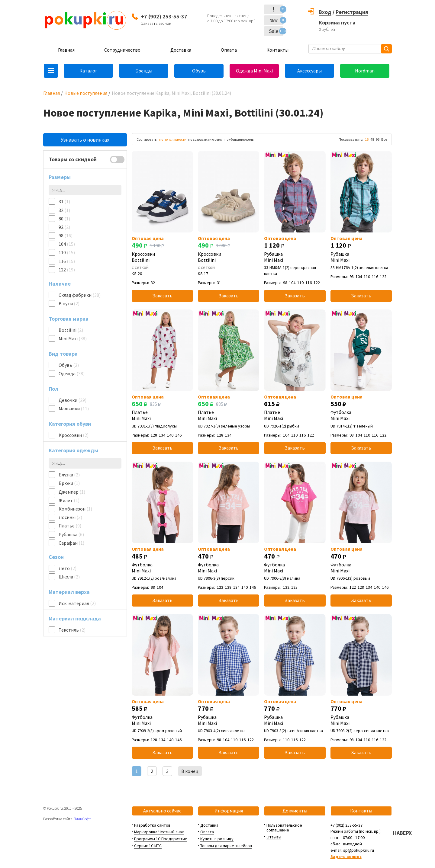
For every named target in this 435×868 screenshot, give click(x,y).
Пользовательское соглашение (284, 828)
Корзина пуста (337, 22)
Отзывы (274, 837)
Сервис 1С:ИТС (148, 846)
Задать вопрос (346, 857)
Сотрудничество (122, 50)
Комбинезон (75, 509)
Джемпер (72, 492)
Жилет (69, 500)
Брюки (69, 483)
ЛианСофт (82, 819)
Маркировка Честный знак (159, 832)
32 (64, 210)
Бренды (144, 71)
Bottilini (71, 330)
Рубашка (71, 534)
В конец (190, 771)
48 (372, 139)
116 (67, 261)
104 (67, 244)
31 (64, 201)
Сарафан (71, 543)
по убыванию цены (239, 139)
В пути (69, 303)
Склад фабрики (80, 295)
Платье (70, 526)
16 (367, 139)
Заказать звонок (156, 23)
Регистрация (352, 12)
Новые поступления (86, 93)
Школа (69, 577)
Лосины (70, 517)
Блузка (69, 475)
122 (67, 270)
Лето (68, 568)
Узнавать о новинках (85, 140)
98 (66, 235)
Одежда (72, 373)
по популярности (173, 139)
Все (384, 139)
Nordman (365, 71)
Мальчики (74, 408)
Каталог (88, 71)
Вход (325, 12)
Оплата (229, 50)
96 (378, 139)
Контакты (277, 50)
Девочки (72, 400)
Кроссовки (74, 435)
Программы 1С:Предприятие (161, 839)
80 (64, 219)
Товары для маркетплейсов (226, 846)
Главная (66, 50)
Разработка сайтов (152, 825)
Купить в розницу (217, 839)
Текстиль (72, 630)
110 (67, 252)
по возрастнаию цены (205, 139)
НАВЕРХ (402, 833)
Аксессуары (309, 71)
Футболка (361, 415)
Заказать (162, 296)
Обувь (199, 71)
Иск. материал (77, 603)
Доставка (181, 50)
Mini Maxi (73, 338)
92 (64, 227)
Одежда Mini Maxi (254, 71)
